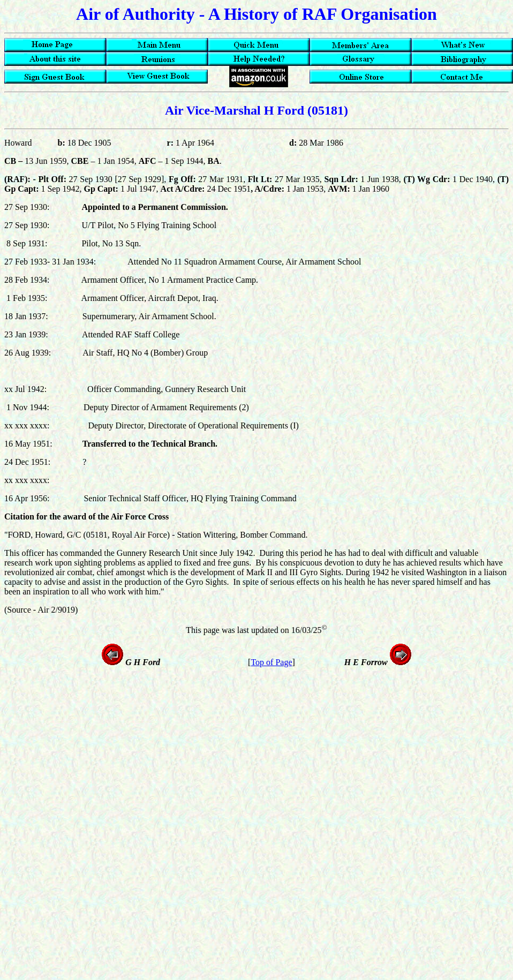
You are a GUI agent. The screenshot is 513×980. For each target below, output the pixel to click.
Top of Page (271, 662)
